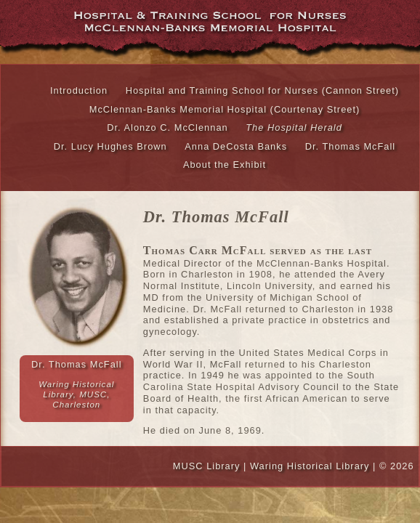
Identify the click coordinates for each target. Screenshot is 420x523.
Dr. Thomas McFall (351, 146)
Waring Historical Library (310, 466)
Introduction (79, 90)
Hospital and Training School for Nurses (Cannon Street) (262, 90)
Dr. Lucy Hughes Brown (110, 146)
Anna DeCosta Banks (236, 146)
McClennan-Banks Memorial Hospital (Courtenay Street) (225, 109)
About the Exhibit (225, 165)
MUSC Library (207, 466)
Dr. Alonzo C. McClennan (167, 127)
